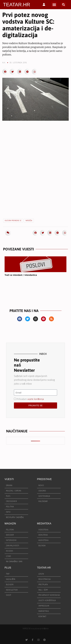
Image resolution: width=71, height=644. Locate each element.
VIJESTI (9, 479)
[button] (54, 5)
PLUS (8, 568)
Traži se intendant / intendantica (21, 275)
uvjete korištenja (36, 399)
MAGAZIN (10, 524)
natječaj (29, 221)
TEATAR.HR (17, 5)
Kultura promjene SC (13, 221)
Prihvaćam (30, 399)
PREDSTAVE (44, 479)
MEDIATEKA (44, 524)
